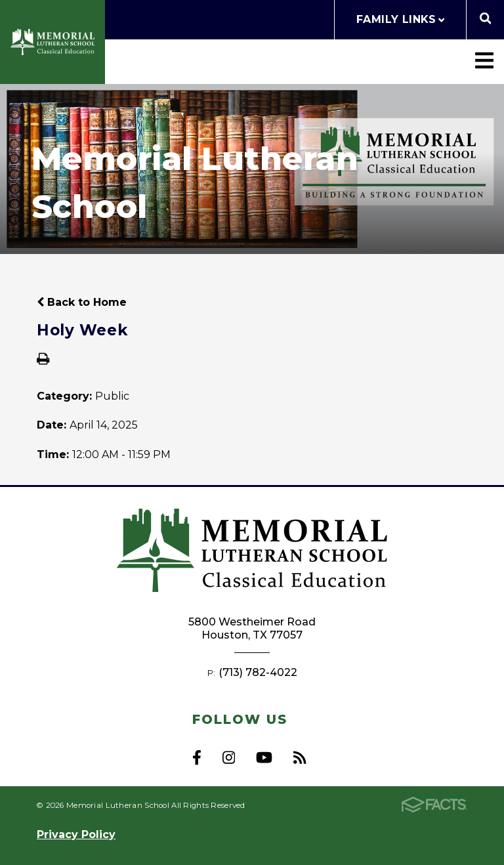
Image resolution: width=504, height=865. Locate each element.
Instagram (229, 757)
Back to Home (82, 302)
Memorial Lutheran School (52, 42)
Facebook (197, 757)
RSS (300, 757)
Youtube (264, 757)
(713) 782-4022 (258, 672)
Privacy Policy (76, 834)
